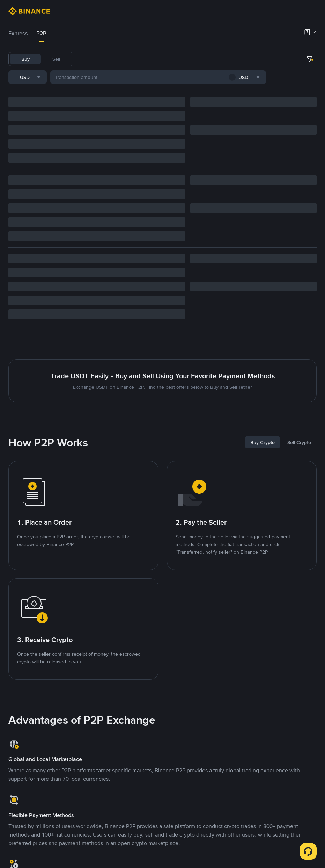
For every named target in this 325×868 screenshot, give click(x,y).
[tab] (18, 34)
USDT (88, 59)
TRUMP (202, 59)
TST (259, 59)
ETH (182, 59)
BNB (166, 59)
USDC (124, 59)
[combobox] (80, 79)
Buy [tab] (25, 59)
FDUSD (146, 59)
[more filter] (310, 79)
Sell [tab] (56, 59)
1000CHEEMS (232, 59)
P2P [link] (41, 33)
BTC (106, 59)
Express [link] (18, 33)
